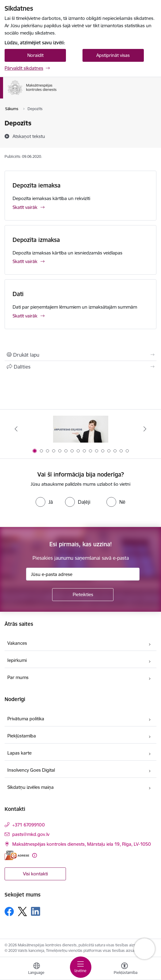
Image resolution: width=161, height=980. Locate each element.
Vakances (17, 643)
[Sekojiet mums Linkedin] (36, 911)
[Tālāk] (145, 429)
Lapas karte (19, 753)
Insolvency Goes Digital (31, 770)
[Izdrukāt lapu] (80, 355)
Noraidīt (35, 55)
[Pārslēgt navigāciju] (81, 967)
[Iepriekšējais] (16, 429)
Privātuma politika (26, 719)
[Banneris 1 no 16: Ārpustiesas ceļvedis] (81, 429)
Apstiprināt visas (113, 55)
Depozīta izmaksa (36, 240)
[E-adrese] (17, 855)
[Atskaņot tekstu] (29, 136)
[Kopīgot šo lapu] (80, 367)
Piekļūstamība (22, 736)
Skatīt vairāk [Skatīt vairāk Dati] (25, 316)
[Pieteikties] (83, 595)
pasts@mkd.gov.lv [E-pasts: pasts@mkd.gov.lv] (31, 834)
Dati (18, 294)
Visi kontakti (35, 874)
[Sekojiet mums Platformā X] (22, 911)
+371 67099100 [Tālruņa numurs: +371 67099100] (29, 825)
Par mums (18, 677)
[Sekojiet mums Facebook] (9, 911)
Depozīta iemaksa (36, 185)
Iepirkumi (17, 660)
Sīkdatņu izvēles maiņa (31, 787)
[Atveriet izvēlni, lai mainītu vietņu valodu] (36, 969)
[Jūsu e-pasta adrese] (83, 574)
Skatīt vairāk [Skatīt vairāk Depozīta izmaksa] (25, 261)
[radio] (44, 502)
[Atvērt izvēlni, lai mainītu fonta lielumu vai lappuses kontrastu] (125, 969)
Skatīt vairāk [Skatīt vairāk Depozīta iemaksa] (25, 207)
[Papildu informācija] (34, 855)
